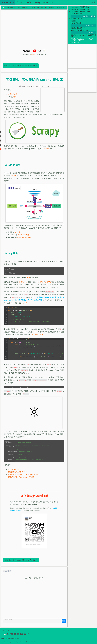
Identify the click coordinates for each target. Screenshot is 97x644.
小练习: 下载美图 (76, 23)
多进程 (41, 282)
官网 (15, 97)
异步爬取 (48, 282)
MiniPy (37, 2)
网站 (29, 278)
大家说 (28, 2)
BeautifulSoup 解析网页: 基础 (80, 7)
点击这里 (34, 55)
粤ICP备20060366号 (32, 642)
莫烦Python (23, 282)
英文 (16, 232)
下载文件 (73, 21)
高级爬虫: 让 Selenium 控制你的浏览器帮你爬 (21, 66)
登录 (94, 2)
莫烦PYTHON (8, 2)
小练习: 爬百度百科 (77, 14)
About (46, 2)
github (25, 303)
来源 (60, 176)
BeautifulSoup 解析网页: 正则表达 (81, 12)
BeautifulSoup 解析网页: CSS (80, 9)
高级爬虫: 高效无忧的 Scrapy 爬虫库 (21, 477)
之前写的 (14, 176)
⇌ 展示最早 (7, 571)
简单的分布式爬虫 (14, 469)
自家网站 (47, 149)
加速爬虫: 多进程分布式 (78, 28)
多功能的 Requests (76, 19)
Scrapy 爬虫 (76, 42)
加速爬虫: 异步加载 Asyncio (18, 472)
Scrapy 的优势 (76, 41)
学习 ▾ (20, 2)
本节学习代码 (13, 94)
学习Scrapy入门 (23, 235)
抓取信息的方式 (38, 335)
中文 (20, 232)
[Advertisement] (53, 100)
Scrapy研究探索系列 (24, 237)
